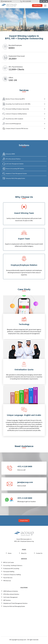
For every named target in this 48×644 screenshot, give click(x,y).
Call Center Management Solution (13, 164)
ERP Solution (7, 600)
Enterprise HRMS (9, 154)
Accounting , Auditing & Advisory (13, 565)
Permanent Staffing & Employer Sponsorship (16, 109)
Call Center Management (11, 597)
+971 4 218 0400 (27, 1)
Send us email (32, 484)
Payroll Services (8, 578)
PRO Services (7, 581)
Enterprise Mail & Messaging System (14, 178)
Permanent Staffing (9, 571)
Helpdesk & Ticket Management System (15, 174)
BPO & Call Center (9, 562)
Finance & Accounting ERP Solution (13, 169)
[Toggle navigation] (46, 6)
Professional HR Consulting (11, 568)
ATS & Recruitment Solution (11, 594)
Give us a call (32, 468)
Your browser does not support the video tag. (24, 20)
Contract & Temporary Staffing (12, 575)
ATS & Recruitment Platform (11, 159)
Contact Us (39, 553)
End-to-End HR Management (12, 124)
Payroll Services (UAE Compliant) (13, 119)
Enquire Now (37, 6)
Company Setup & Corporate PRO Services (15, 128)
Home (10, 553)
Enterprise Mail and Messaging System (14, 606)
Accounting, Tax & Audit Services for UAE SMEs (16, 104)
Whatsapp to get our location (32, 500)
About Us (24, 553)
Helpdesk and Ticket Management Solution (15, 603)
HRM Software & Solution (11, 591)
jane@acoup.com (7, 1)
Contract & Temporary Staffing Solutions (15, 114)
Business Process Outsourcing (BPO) (14, 99)
